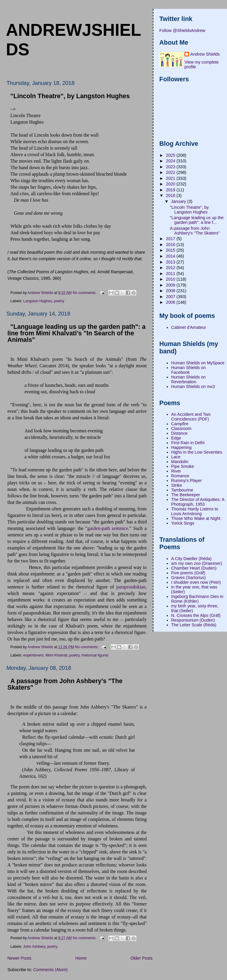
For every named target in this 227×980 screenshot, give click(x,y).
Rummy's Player (187, 481)
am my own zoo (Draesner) (197, 563)
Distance (179, 433)
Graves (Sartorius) (188, 578)
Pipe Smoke (183, 466)
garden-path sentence (108, 528)
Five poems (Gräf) (188, 573)
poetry (59, 301)
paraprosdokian (131, 587)
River (176, 471)
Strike (177, 485)
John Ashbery (34, 947)
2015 (171, 250)
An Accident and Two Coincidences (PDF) (191, 417)
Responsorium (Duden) (193, 620)
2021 (171, 178)
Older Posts (142, 958)
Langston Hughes (38, 301)
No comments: (85, 292)
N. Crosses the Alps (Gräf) (196, 615)
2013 (171, 262)
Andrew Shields (205, 54)
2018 (171, 195)
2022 (171, 172)
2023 (171, 167)
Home (81, 958)
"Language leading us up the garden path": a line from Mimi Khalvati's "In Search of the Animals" (76, 333)
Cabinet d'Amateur (189, 327)
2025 (171, 155)
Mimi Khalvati (56, 655)
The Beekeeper (186, 495)
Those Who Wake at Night (196, 518)
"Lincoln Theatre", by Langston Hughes (70, 96)
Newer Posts (19, 958)
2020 (171, 184)
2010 (171, 279)
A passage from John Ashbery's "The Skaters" (65, 684)
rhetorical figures (95, 655)
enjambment (33, 655)
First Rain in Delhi (188, 443)
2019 (171, 190)
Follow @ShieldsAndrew (182, 30)
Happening (181, 447)
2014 (171, 256)
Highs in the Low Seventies (197, 452)
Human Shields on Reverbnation (188, 379)
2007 (171, 297)
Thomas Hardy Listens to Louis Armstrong (195, 511)
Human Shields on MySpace (198, 363)
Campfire (180, 424)
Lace (176, 457)
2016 (171, 245)
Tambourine (182, 490)
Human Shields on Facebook (188, 370)
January (179, 201)
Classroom (181, 428)
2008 (171, 291)
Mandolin (180, 462)
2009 (171, 285)
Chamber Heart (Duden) (194, 568)
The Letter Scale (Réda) (194, 625)
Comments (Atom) (50, 970)
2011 (171, 274)
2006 (171, 302)
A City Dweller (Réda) (191, 559)
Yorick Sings (183, 523)
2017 (171, 239)
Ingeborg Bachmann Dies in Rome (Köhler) (197, 599)
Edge (176, 438)
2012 (171, 268)
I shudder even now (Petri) (196, 582)
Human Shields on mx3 (193, 386)
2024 (171, 161)
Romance (180, 476)
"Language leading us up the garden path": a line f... (197, 220)
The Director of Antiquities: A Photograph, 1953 (198, 502)
